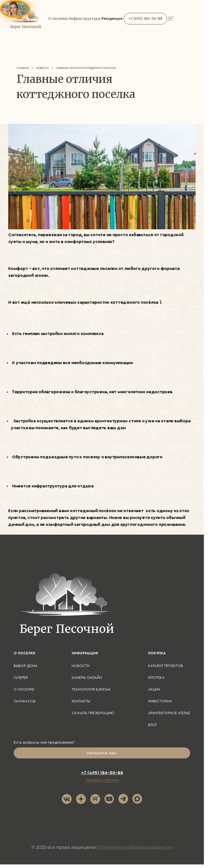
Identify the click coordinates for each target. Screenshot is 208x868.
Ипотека (156, 678)
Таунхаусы (25, 701)
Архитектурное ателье (169, 713)
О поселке (24, 689)
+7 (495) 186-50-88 (145, 19)
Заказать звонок (102, 780)
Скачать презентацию (93, 713)
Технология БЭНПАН (91, 689)
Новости (42, 68)
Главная (23, 68)
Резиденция (112, 19)
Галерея (21, 678)
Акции (154, 689)
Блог (153, 725)
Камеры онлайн (87, 678)
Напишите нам (102, 753)
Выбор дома (26, 666)
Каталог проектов (166, 666)
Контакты (81, 701)
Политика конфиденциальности (136, 847)
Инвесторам (160, 701)
